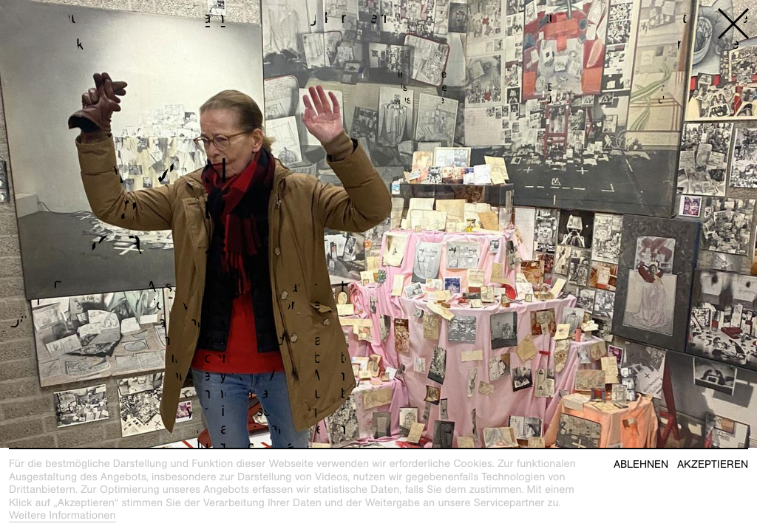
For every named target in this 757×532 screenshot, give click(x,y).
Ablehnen (641, 464)
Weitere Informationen (62, 516)
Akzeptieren (713, 464)
